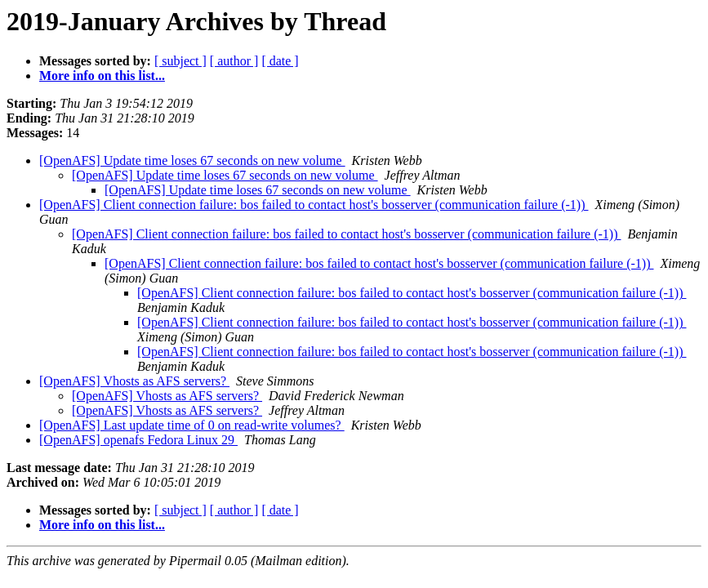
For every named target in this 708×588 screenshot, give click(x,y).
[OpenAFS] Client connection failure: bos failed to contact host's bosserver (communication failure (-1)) (314, 205)
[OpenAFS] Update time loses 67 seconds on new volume (192, 160)
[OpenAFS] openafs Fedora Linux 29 (138, 440)
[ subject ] (180, 61)
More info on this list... (102, 76)
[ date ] (280, 61)
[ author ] (234, 61)
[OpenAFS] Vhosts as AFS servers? (134, 381)
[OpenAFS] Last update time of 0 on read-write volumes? (192, 425)
